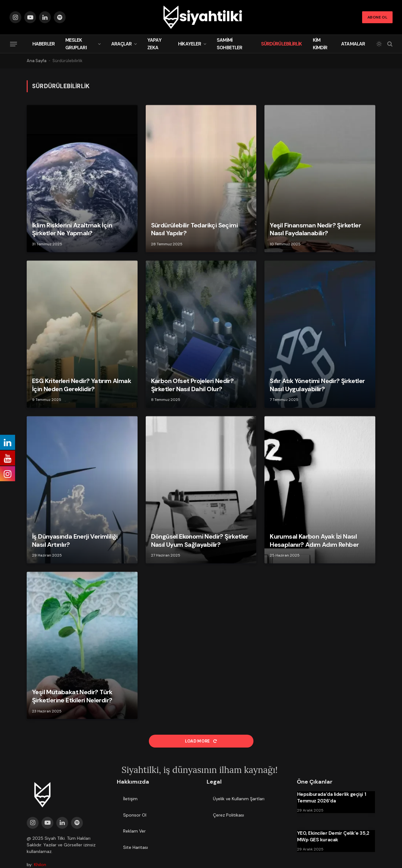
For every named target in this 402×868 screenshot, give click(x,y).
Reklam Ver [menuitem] (134, 831)
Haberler (43, 44)
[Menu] (14, 44)
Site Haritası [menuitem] (136, 847)
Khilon (40, 865)
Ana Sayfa (37, 61)
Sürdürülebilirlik (282, 44)
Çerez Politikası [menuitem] (228, 815)
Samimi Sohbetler (229, 44)
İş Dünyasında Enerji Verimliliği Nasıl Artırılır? (75, 541)
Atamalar (353, 44)
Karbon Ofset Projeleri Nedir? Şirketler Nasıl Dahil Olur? (193, 385)
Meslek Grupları (76, 44)
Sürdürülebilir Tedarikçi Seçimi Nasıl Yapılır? (194, 229)
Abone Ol (377, 17)
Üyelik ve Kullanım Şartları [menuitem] (239, 799)
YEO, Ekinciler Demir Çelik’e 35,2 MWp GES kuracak (333, 836)
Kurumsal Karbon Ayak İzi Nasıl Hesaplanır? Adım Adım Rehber (314, 541)
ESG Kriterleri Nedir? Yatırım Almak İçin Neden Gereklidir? (81, 385)
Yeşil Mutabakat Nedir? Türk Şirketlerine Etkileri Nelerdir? (72, 696)
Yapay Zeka (154, 44)
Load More (201, 741)
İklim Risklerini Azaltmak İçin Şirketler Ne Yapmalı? (72, 229)
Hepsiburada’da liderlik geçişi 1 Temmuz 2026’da (332, 797)
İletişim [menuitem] (130, 799)
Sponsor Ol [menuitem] (135, 815)
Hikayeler (190, 44)
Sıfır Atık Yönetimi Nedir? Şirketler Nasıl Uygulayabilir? (317, 385)
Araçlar (121, 44)
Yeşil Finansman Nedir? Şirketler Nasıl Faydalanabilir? (315, 229)
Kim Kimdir (320, 44)
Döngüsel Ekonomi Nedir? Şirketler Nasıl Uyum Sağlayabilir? (200, 541)
